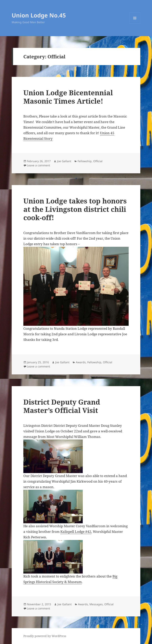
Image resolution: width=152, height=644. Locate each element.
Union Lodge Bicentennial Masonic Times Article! (68, 97)
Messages (96, 604)
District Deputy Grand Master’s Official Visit (62, 406)
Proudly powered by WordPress (45, 636)
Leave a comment (38, 165)
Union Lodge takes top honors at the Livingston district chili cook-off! (75, 209)
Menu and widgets (135, 24)
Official (98, 161)
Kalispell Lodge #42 (76, 532)
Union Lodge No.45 (39, 15)
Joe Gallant (64, 161)
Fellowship (85, 161)
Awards (81, 362)
